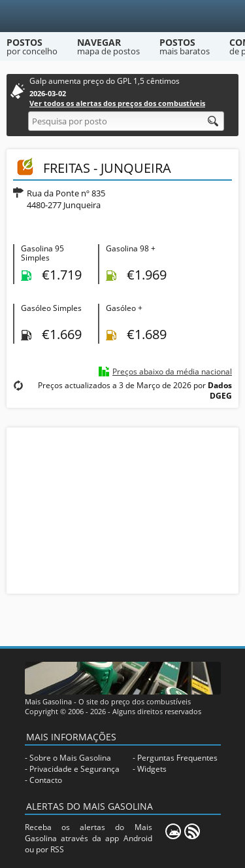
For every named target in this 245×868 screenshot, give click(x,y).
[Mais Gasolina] (122, 16)
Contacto (46, 780)
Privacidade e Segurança (74, 769)
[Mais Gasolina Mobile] (173, 831)
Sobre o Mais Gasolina (70, 758)
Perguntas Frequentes (177, 758)
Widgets (152, 769)
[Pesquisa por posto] (126, 121)
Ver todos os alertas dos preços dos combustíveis (117, 103)
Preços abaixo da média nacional (172, 371)
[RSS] (192, 831)
